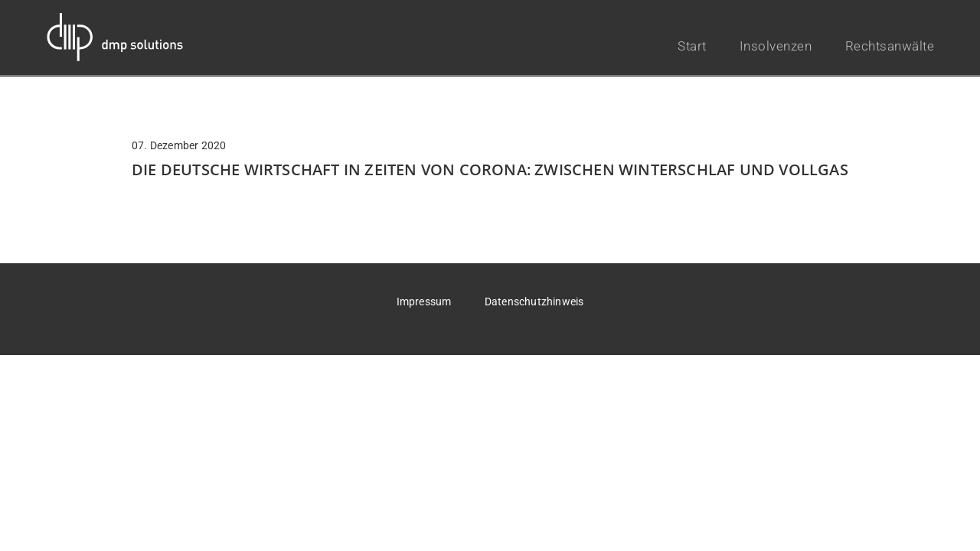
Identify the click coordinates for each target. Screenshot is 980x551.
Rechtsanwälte (890, 46)
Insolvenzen (776, 46)
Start (692, 46)
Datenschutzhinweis (534, 302)
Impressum (424, 302)
